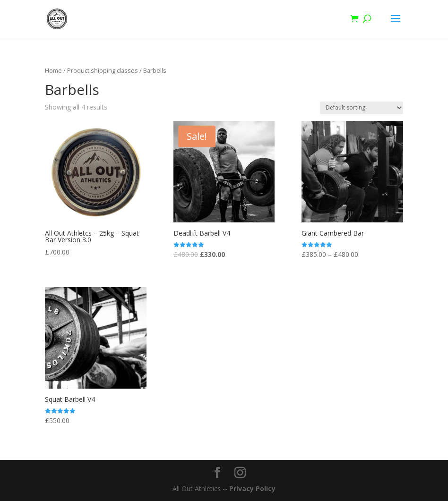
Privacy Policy (252, 488)
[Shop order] (362, 108)
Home (53, 70)
